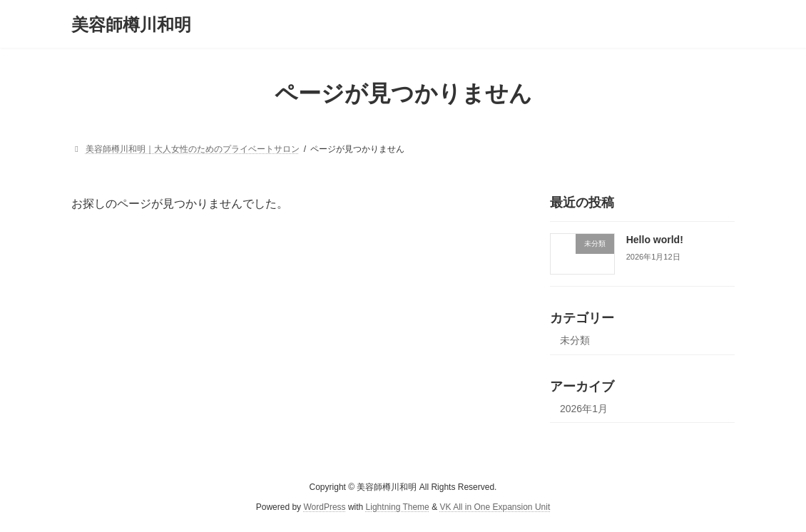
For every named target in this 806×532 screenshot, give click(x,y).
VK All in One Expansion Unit (495, 508)
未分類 (575, 340)
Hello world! (655, 240)
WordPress (324, 508)
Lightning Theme (398, 508)
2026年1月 (584, 409)
